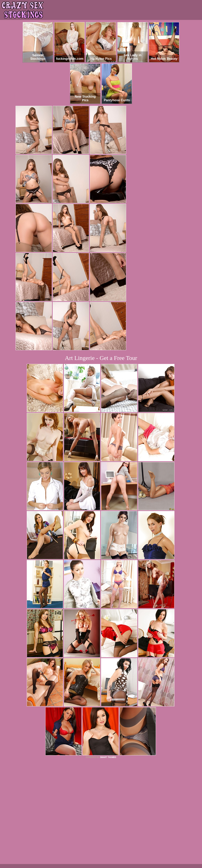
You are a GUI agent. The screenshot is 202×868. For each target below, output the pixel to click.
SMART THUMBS (108, 757)
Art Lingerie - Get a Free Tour (101, 358)
